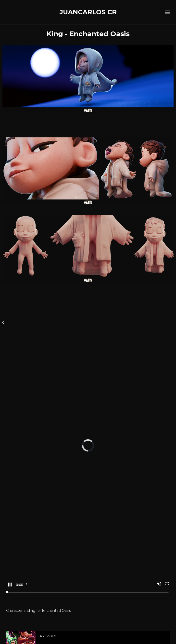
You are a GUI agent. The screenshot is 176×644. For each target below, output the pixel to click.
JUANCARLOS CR (88, 12)
